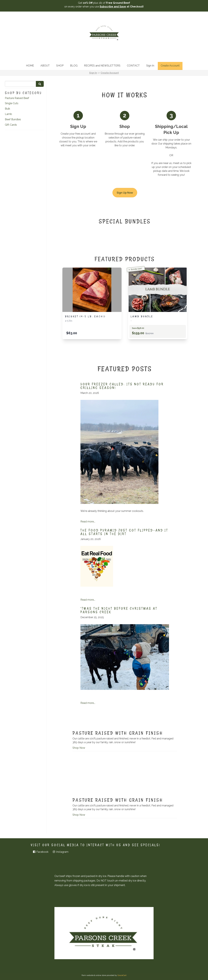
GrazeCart (122, 975)
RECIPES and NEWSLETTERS (102, 66)
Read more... (88, 522)
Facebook (40, 852)
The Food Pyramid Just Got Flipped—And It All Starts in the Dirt (124, 532)
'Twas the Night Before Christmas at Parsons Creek (119, 610)
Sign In (150, 66)
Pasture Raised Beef (17, 98)
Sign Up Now (125, 193)
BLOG (74, 66)
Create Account (170, 66)
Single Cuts (12, 103)
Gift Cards (11, 125)
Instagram (60, 852)
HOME (30, 66)
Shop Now (79, 748)
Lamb (8, 114)
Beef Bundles (13, 119)
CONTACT (133, 66)
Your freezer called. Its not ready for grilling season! (122, 386)
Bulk (7, 109)
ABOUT (45, 66)
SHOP (60, 66)
